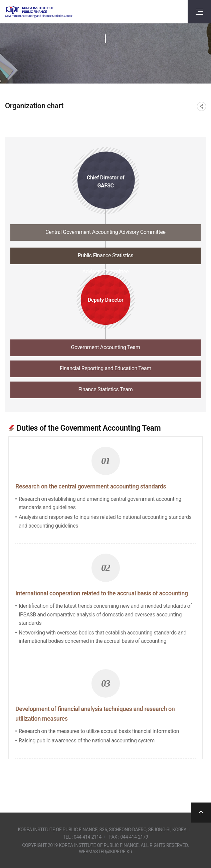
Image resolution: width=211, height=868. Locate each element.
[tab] (105, 234)
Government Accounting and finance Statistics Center (39, 12)
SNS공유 (201, 106)
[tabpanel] (105, 587)
